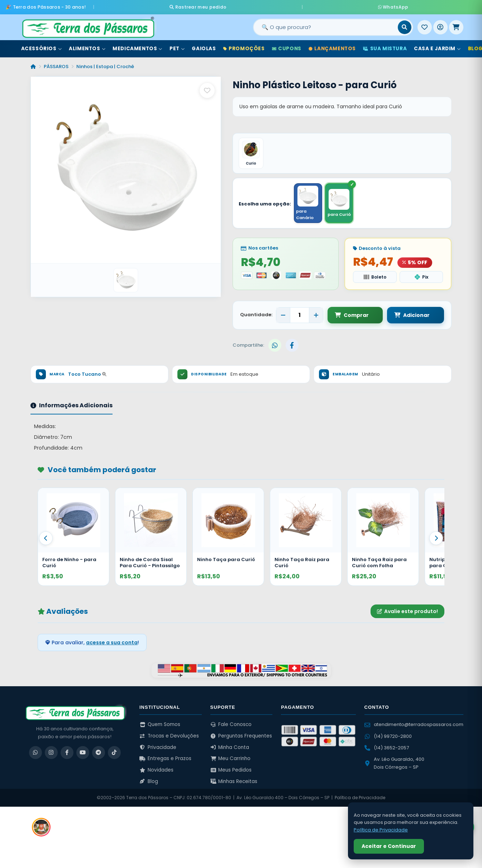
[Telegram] (99, 752)
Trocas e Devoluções (169, 736)
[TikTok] (114, 752)
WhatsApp (326, 6)
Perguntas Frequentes (241, 736)
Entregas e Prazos (165, 758)
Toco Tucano (87, 374)
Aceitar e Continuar (389, 846)
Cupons (287, 46)
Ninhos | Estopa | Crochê (105, 64)
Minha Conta (230, 747)
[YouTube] (83, 752)
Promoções (244, 46)
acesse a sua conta (112, 642)
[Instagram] (51, 752)
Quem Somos (160, 724)
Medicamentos (137, 46)
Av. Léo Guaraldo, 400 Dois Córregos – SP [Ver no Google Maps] (394, 763)
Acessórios (42, 46)
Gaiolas (204, 46)
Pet (177, 46)
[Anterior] (46, 538)
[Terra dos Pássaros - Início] (88, 25)
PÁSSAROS (56, 64)
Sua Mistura (385, 46)
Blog (149, 781)
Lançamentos (332, 46)
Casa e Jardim (437, 46)
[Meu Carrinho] (456, 25)
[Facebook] (67, 752)
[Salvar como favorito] (207, 88)
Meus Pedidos (231, 770)
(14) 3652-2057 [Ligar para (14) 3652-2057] (387, 747)
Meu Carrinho (231, 758)
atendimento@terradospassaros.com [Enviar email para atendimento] (414, 724)
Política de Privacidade (360, 798)
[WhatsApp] (35, 752)
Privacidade (158, 747)
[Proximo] (436, 538)
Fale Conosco (231, 724)
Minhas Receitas (234, 781)
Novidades (156, 770)
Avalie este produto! (407, 611)
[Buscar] (405, 25)
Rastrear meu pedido (265, 6)
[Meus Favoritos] (425, 25)
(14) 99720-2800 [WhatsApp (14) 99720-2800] (388, 736)
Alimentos (87, 46)
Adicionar (405, 315)
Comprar (352, 315)
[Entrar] (440, 25)
